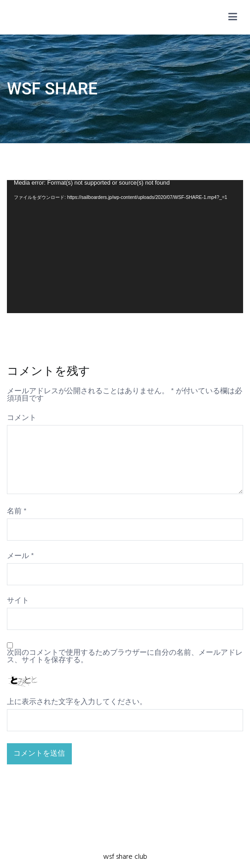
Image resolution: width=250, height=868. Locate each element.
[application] (125, 247)
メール (20, 556)
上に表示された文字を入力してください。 (77, 702)
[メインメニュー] (233, 17)
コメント (22, 418)
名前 (17, 512)
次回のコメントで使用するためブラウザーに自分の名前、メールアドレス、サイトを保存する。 (125, 657)
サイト (18, 601)
